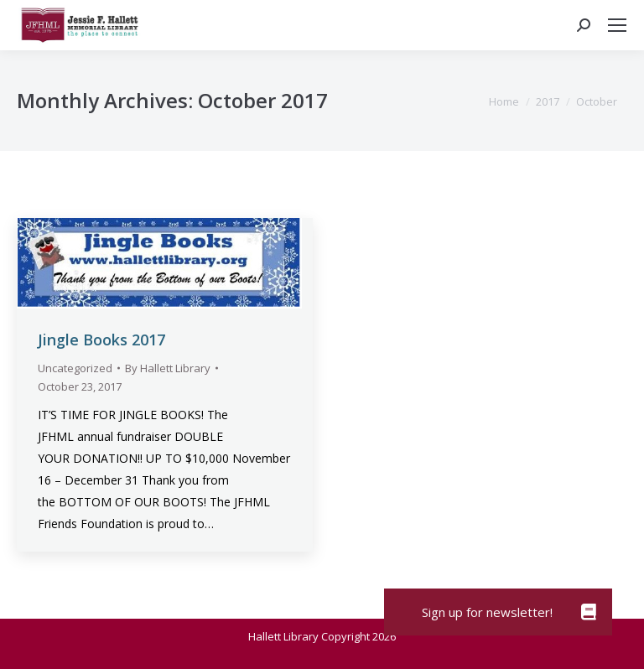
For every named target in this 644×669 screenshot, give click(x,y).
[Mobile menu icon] (617, 25)
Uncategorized (75, 368)
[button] (589, 612)
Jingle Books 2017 (101, 340)
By (168, 368)
